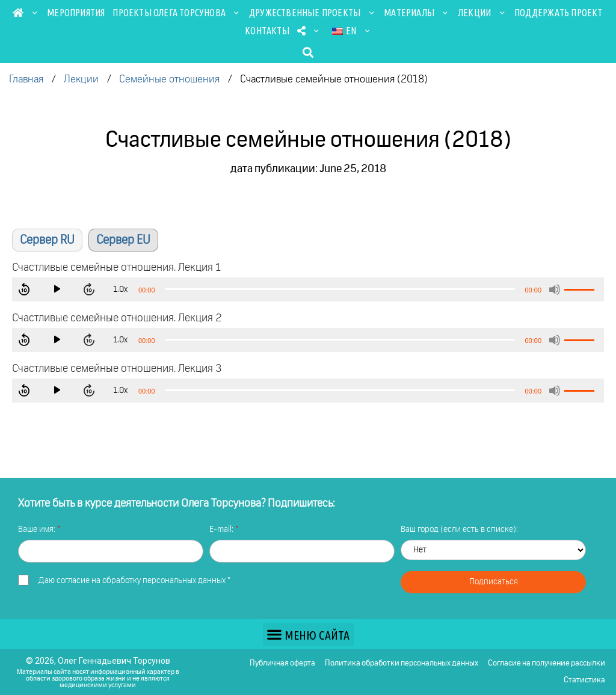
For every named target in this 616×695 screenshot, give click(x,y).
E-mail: (222, 530)
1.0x (125, 289)
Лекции (482, 13)
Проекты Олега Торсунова (177, 13)
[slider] (340, 289)
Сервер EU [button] (123, 240)
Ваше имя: (38, 530)
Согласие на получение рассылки (547, 663)
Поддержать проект (558, 13)
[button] (308, 52)
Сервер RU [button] (47, 240)
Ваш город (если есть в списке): (459, 530)
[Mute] (555, 289)
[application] (308, 289)
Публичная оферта (282, 663)
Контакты (267, 31)
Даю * (134, 581)
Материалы (417, 13)
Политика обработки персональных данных (402, 663)
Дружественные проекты (313, 13)
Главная (26, 80)
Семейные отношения (169, 80)
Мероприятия (76, 13)
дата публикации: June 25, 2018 (308, 169)
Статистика (584, 680)
